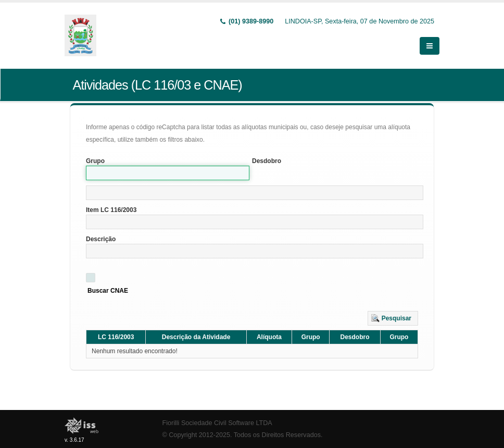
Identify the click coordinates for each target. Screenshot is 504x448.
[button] (393, 318)
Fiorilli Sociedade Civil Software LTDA (217, 423)
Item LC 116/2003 (111, 210)
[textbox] (255, 193)
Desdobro (267, 161)
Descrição (101, 239)
